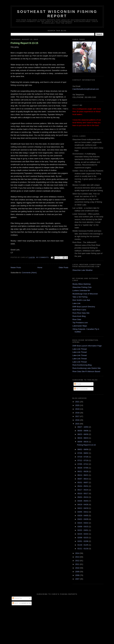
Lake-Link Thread (80, 349)
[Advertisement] (57, 624)
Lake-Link (76, 303)
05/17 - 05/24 (83, 490)
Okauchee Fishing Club (82, 287)
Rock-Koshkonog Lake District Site (87, 368)
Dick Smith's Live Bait (81, 300)
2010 (78, 568)
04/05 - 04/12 (83, 512)
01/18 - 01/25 (83, 545)
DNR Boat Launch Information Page (87, 346)
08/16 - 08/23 (83, 438)
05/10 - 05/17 (83, 493)
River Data (77, 319)
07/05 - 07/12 (83, 464)
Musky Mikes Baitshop (82, 284)
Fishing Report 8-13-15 (24, 43)
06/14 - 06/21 (83, 475)
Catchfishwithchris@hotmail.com (86, 89)
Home (40, 267)
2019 (78, 409)
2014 (78, 553)
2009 (78, 572)
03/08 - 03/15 (83, 527)
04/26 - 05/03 (83, 501)
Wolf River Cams (79, 310)
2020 (78, 405)
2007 (78, 579)
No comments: (43, 257)
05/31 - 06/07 (83, 482)
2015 (78, 424)
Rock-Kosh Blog (79, 316)
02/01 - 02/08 (83, 541)
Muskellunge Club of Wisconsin (85, 294)
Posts (77, 384)
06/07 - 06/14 (83, 479)
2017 (78, 416)
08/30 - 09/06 (83, 431)
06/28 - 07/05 (83, 468)
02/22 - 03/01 (83, 530)
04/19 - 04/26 (83, 505)
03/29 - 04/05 (83, 516)
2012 (78, 561)
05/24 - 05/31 (83, 486)
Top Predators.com (80, 323)
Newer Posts (16, 267)
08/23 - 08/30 (83, 434)
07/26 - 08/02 (83, 453)
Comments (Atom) (29, 273)
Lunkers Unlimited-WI (81, 290)
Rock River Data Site (81, 313)
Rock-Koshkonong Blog (82, 365)
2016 (78, 420)
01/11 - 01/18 (83, 549)
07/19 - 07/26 (83, 457)
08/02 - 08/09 (83, 449)
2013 (78, 557)
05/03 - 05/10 (83, 497)
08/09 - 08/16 (83, 442)
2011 (78, 564)
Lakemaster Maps (80, 326)
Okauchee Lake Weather (83, 270)
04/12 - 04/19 (83, 508)
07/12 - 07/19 (83, 460)
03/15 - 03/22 (83, 523)
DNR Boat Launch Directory (84, 307)
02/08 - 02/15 (83, 538)
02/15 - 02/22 (83, 534)
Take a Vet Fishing (80, 297)
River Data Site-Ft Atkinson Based (86, 371)
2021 (78, 402)
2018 (78, 413)
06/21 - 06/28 (83, 471)
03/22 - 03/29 (83, 519)
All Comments (81, 389)
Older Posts (64, 267)
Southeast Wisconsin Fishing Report (57, 14)
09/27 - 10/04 (83, 427)
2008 (78, 575)
